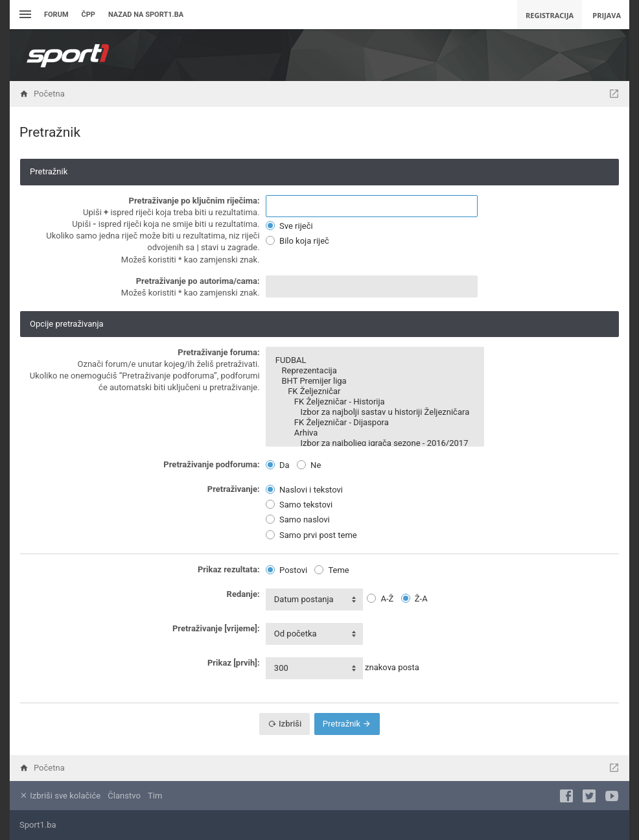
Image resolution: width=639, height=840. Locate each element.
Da (278, 465)
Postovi (286, 570)
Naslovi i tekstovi (304, 490)
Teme (331, 570)
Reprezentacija (375, 371)
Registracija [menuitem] (550, 15)
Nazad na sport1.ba (146, 15)
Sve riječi (289, 226)
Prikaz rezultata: (229, 569)
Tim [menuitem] (155, 796)
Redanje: (243, 594)
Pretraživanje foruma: (218, 352)
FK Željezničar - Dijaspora (375, 423)
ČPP (88, 15)
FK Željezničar (375, 391)
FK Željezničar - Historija (375, 402)
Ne (309, 465)
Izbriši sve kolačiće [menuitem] (60, 796)
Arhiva (375, 433)
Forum (56, 15)
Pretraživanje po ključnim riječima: (194, 201)
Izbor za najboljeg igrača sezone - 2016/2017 (375, 443)
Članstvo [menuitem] (124, 796)
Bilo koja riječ (297, 241)
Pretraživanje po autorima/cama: (198, 281)
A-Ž (380, 599)
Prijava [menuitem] (607, 15)
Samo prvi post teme (311, 535)
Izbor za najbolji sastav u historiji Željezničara (375, 412)
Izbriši (285, 724)
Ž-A (414, 599)
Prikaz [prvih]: (234, 663)
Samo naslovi (298, 519)
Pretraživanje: (234, 489)
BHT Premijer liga (375, 381)
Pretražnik (347, 724)
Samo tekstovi (299, 505)
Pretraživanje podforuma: (211, 464)
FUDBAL (375, 360)
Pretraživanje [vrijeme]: (216, 628)
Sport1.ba (38, 825)
